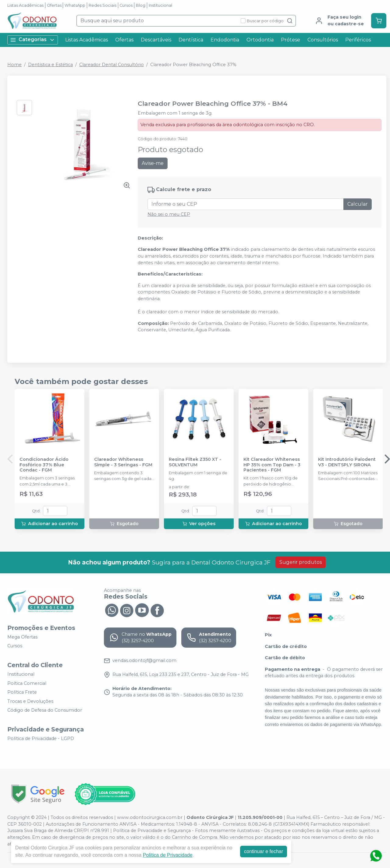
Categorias (33, 40)
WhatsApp (75, 5)
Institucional (160, 5)
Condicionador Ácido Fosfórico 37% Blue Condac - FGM (44, 465)
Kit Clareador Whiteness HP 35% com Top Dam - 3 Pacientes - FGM (272, 465)
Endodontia (225, 40)
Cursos (126, 5)
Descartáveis (156, 40)
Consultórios (323, 40)
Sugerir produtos (301, 562)
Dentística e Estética (50, 65)
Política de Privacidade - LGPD (41, 738)
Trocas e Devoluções (30, 701)
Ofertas (54, 5)
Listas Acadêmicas (25, 5)
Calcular (358, 204)
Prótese (291, 40)
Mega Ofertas (22, 637)
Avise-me (153, 163)
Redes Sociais (103, 5)
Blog (141, 5)
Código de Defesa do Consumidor (45, 710)
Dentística (191, 40)
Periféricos (358, 40)
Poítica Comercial (27, 683)
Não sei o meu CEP (169, 214)
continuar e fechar (264, 851)
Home (14, 65)
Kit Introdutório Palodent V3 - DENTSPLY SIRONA (347, 462)
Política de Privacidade (168, 855)
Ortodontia (260, 40)
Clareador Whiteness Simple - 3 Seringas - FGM (123, 462)
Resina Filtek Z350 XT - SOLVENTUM (195, 462)
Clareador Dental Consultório (112, 65)
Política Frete (22, 692)
